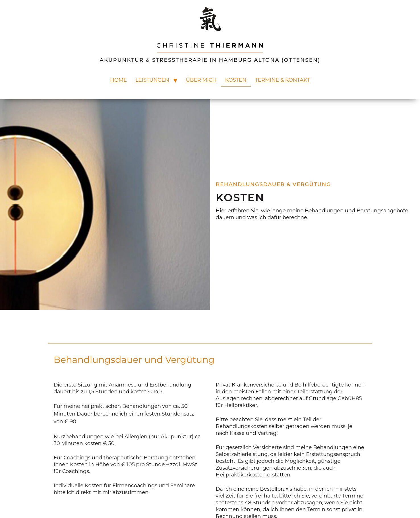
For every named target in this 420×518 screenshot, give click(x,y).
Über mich (201, 80)
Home (118, 80)
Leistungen (152, 80)
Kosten (236, 80)
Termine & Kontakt (283, 80)
